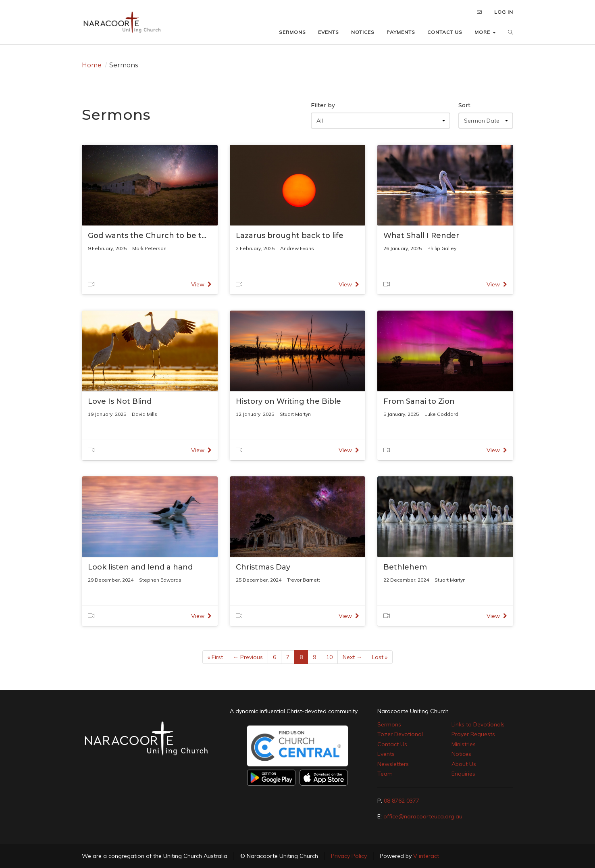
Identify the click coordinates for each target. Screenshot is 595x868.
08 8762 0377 (402, 801)
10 (329, 657)
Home (92, 65)
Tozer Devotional (400, 734)
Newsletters (393, 764)
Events (386, 754)
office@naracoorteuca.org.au (423, 816)
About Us (464, 764)
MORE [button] (485, 32)
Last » (380, 657)
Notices (461, 754)
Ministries (464, 744)
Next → (352, 657)
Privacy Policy (349, 856)
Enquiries (463, 774)
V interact (426, 856)
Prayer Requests (473, 734)
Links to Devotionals (478, 724)
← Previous (248, 657)
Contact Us (392, 744)
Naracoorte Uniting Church (413, 711)
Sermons (389, 724)
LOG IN (504, 12)
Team (385, 774)
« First (215, 657)
